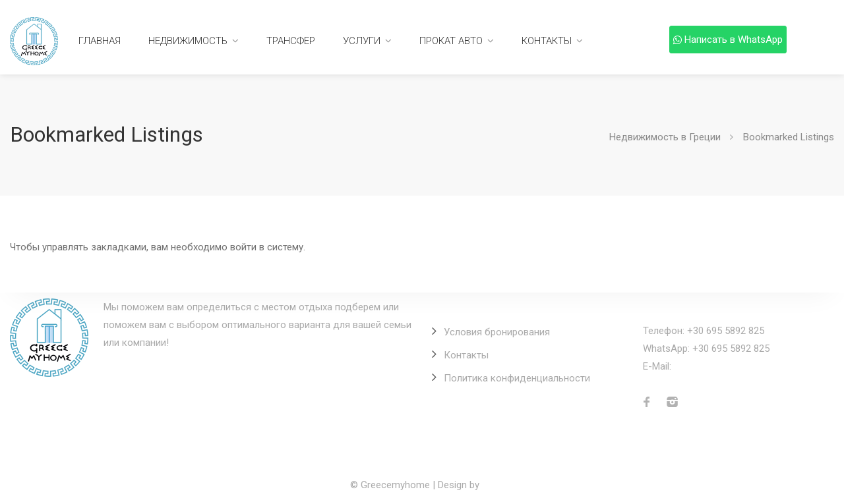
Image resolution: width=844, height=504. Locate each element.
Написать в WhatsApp (728, 40)
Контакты (547, 41)
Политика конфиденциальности (517, 378)
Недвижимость (188, 41)
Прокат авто (451, 41)
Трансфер (291, 41)
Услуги (362, 41)
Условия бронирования (497, 332)
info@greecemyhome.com (732, 366)
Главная (100, 41)
